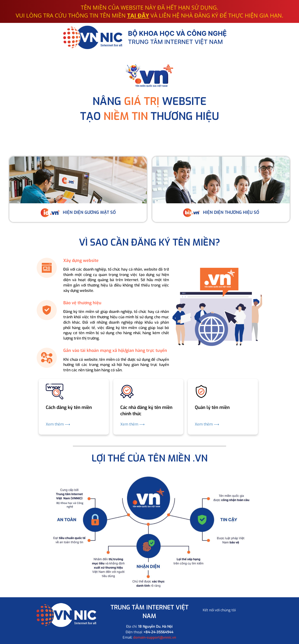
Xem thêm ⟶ (58, 424)
